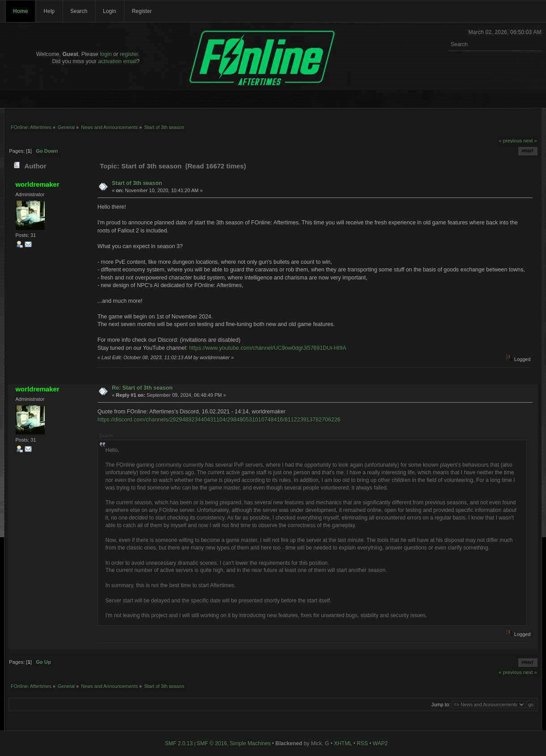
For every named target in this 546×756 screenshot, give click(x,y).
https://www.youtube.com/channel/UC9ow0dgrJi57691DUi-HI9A (267, 348)
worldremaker (37, 184)
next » (530, 141)
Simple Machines (250, 743)
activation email (117, 61)
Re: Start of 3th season (142, 388)
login (106, 54)
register (129, 54)
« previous (510, 141)
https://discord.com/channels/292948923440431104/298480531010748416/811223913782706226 (219, 420)
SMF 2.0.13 (179, 743)
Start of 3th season (137, 183)
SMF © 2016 (212, 743)
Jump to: (441, 704)
